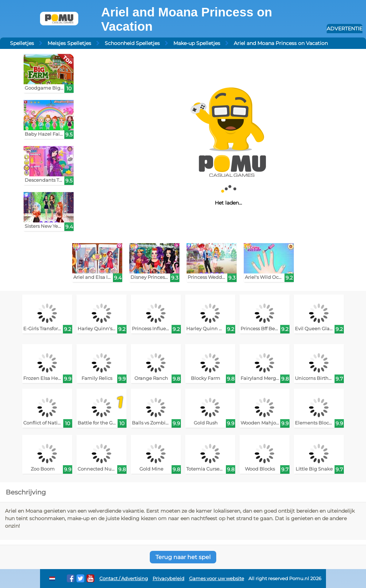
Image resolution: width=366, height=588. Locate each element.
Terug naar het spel (183, 557)
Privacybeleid (169, 579)
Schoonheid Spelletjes (132, 43)
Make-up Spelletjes (197, 43)
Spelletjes (22, 43)
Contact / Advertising (124, 579)
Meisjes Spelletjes (69, 43)
